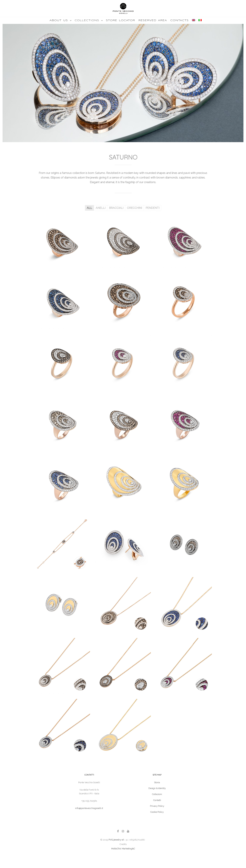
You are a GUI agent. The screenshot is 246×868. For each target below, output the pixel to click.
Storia (157, 782)
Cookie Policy (157, 812)
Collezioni (157, 794)
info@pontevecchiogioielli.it (89, 808)
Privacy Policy (157, 806)
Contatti (157, 800)
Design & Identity (157, 788)
